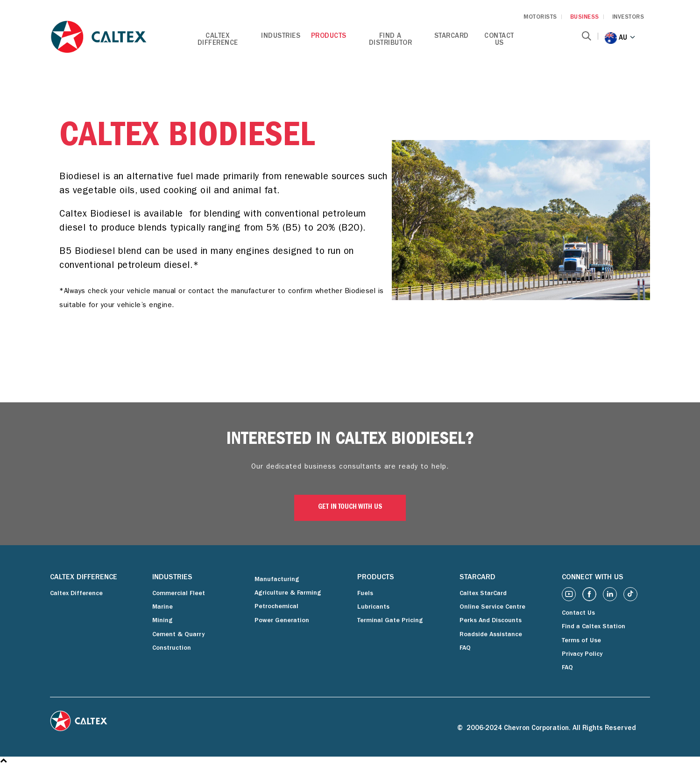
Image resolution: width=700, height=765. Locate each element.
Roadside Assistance (491, 635)
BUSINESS (585, 18)
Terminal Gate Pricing (390, 621)
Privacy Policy (582, 654)
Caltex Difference (218, 40)
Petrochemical (276, 607)
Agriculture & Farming (288, 593)
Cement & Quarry (178, 635)
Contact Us (499, 40)
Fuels (365, 594)
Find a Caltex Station (594, 627)
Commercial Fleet (179, 594)
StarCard (452, 37)
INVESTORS (628, 18)
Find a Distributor (391, 40)
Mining (163, 621)
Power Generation (282, 621)
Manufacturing (277, 580)
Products (329, 37)
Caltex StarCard (483, 594)
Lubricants (373, 607)
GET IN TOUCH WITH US (350, 508)
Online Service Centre (492, 607)
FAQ (465, 648)
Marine (163, 607)
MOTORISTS (540, 18)
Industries (281, 37)
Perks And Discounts (491, 621)
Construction (172, 648)
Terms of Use (581, 641)
